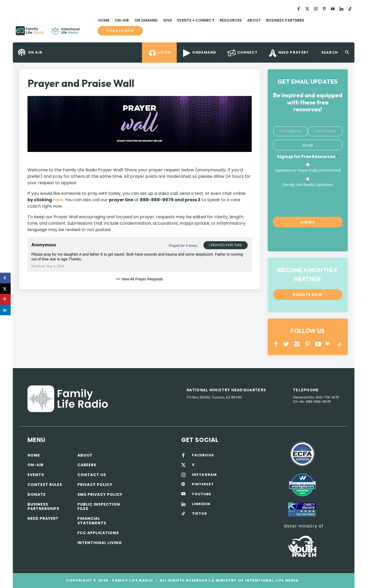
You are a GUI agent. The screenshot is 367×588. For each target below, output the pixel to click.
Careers (87, 465)
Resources (231, 20)
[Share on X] (5, 289)
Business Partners (285, 20)
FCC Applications (98, 533)
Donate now (120, 31)
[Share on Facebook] (5, 278)
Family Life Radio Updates (308, 185)
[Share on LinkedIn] (5, 310)
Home (104, 20)
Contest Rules (45, 485)
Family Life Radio (88, 33)
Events (36, 475)
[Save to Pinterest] (5, 299)
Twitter (287, 344)
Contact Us (92, 475)
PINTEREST (308, 344)
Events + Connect (196, 20)
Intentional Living (100, 543)
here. (58, 200)
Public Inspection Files (99, 507)
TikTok (339, 344)
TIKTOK (200, 514)
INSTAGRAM (297, 344)
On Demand (146, 20)
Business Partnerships (43, 507)
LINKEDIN (329, 344)
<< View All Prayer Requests (139, 279)
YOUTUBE (318, 344)
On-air (35, 465)
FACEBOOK (203, 455)
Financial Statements (92, 521)
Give (167, 20)
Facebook (276, 344)
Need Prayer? (43, 518)
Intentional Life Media (271, 580)
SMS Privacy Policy (100, 494)
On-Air (122, 20)
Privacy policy (95, 485)
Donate (37, 494)
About (254, 20)
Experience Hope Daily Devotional (308, 170)
